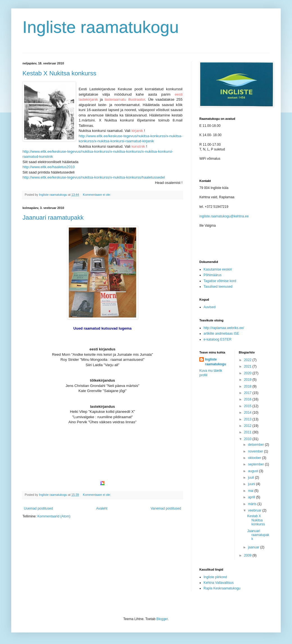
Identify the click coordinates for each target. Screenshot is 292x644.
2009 (248, 555)
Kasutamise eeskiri (218, 269)
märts (253, 504)
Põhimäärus (213, 275)
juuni (252, 484)
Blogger (162, 619)
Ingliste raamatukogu (101, 27)
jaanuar (254, 547)
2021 (248, 366)
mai (251, 491)
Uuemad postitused (38, 508)
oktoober (255, 458)
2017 (248, 393)
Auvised (210, 307)
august (253, 471)
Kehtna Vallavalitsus (219, 583)
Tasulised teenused (218, 287)
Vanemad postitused (166, 508)
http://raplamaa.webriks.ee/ (224, 328)
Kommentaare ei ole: (97, 195)
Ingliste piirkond (215, 577)
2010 (248, 439)
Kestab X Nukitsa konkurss (59, 73)
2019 (248, 380)
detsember (256, 445)
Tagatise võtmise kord (220, 281)
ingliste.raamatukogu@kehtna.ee (224, 216)
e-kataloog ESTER (217, 339)
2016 (248, 399)
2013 (248, 419)
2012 (248, 426)
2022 (248, 360)
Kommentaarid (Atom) (54, 516)
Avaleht (102, 508)
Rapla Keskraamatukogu (222, 588)
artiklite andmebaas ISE (221, 334)
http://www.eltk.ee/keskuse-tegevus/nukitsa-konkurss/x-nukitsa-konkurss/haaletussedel (94, 177)
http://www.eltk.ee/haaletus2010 (49, 167)
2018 (248, 386)
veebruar (255, 510)
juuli (251, 478)
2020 (248, 373)
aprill (252, 497)
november (256, 451)
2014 (248, 413)
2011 (248, 432)
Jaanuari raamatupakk (53, 218)
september (256, 464)
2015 (248, 406)
